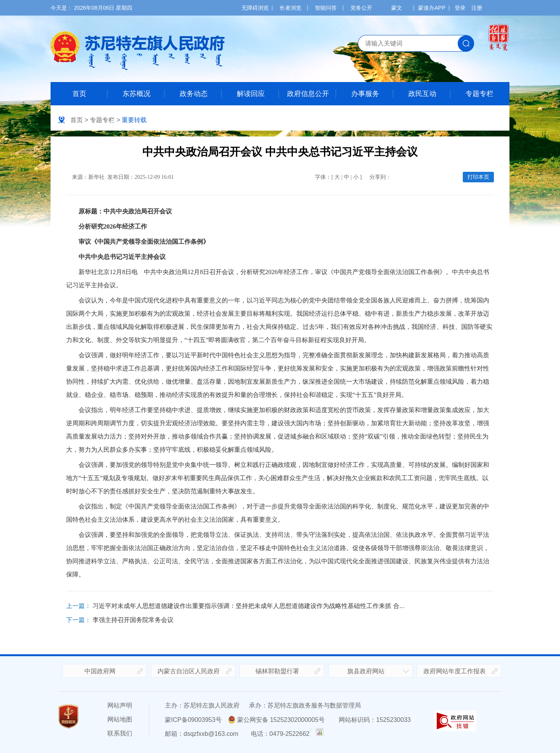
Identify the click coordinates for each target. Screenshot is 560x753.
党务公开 (361, 8)
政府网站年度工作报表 (455, 671)
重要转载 (134, 120)
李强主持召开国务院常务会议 (133, 620)
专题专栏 (479, 94)
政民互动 (422, 94)
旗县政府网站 (366, 671)
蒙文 (397, 8)
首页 (79, 94)
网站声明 (120, 705)
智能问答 (326, 8)
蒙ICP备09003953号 (193, 720)
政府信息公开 (308, 94)
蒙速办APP (432, 8)
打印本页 (478, 177)
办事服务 (365, 94)
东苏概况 (136, 94)
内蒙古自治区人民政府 (189, 671)
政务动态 (194, 94)
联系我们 (120, 733)
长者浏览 (290, 8)
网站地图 (120, 719)
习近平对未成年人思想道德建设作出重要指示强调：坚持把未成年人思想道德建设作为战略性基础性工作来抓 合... (248, 606)
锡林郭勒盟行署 (277, 671)
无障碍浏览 (255, 8)
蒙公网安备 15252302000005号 (276, 720)
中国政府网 (100, 671)
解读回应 (251, 94)
